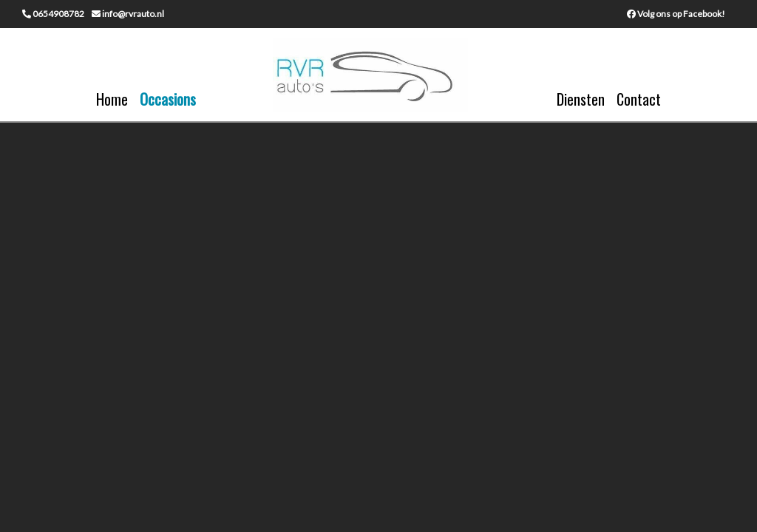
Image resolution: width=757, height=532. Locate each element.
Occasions (168, 99)
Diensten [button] (581, 99)
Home (112, 99)
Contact (639, 99)
